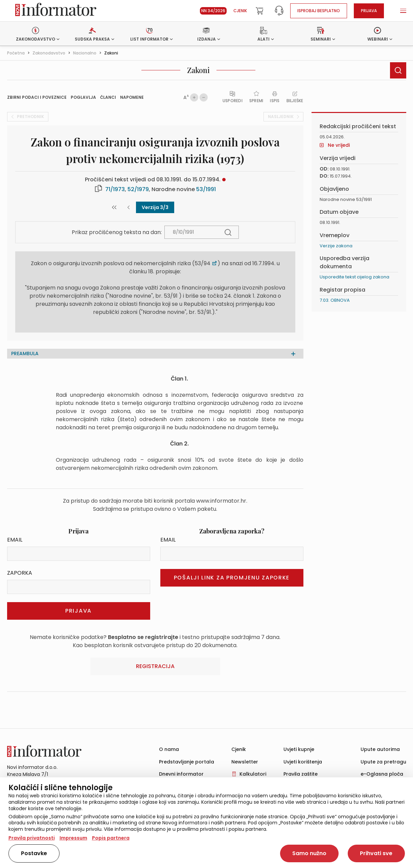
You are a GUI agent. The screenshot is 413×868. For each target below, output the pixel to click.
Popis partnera (111, 838)
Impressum (73, 838)
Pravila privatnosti (32, 838)
